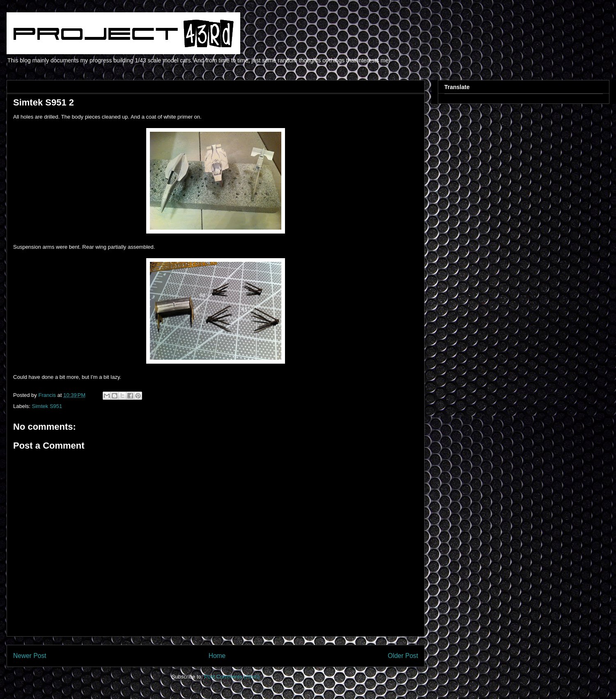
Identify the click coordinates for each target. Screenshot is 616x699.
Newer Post (30, 656)
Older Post (403, 656)
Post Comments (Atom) (232, 677)
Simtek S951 (47, 406)
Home (217, 656)
